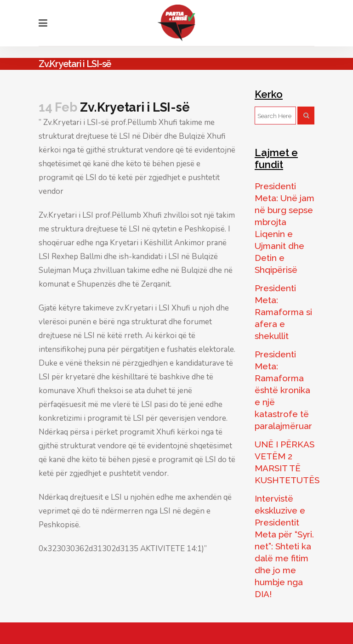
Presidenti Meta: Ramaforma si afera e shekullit (283, 312)
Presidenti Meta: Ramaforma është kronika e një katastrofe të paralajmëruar (283, 390)
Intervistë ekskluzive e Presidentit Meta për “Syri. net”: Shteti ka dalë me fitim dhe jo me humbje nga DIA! (284, 546)
